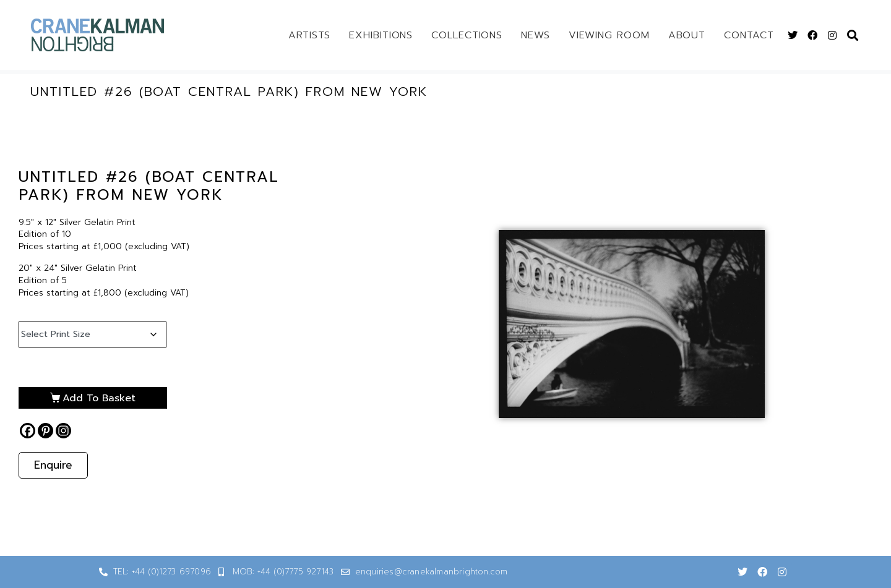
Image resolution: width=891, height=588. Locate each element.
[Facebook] (28, 431)
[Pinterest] (45, 431)
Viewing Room (609, 35)
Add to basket (99, 398)
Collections (467, 35)
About (687, 35)
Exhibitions (381, 35)
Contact (749, 35)
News (536, 35)
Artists (309, 35)
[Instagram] (63, 431)
